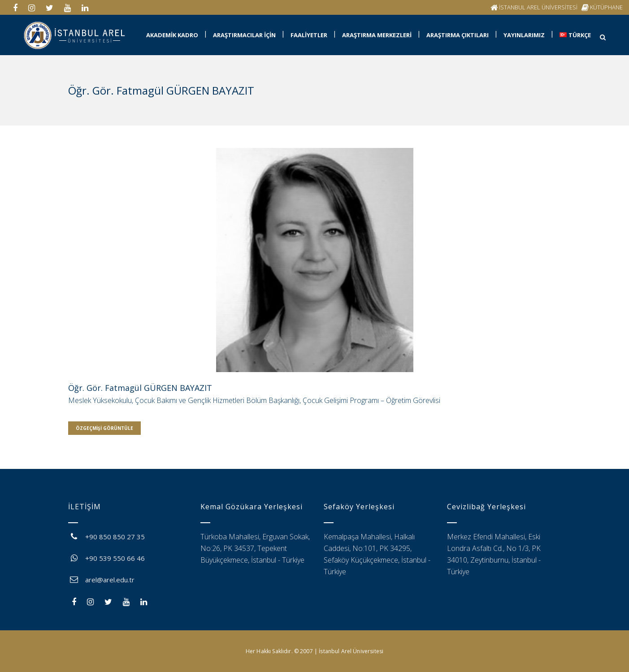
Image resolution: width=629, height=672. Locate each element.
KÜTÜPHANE (606, 7)
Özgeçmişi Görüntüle (104, 428)
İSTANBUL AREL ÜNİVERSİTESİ (538, 7)
